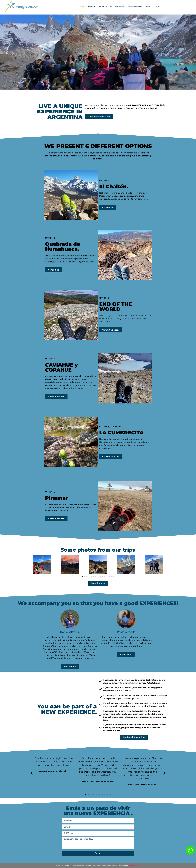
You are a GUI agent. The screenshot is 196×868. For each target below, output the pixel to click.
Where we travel (135, 6)
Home (83, 6)
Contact (149, 6)
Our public (120, 6)
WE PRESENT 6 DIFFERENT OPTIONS (98, 146)
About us (92, 6)
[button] (31, 565)
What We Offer (106, 6)
